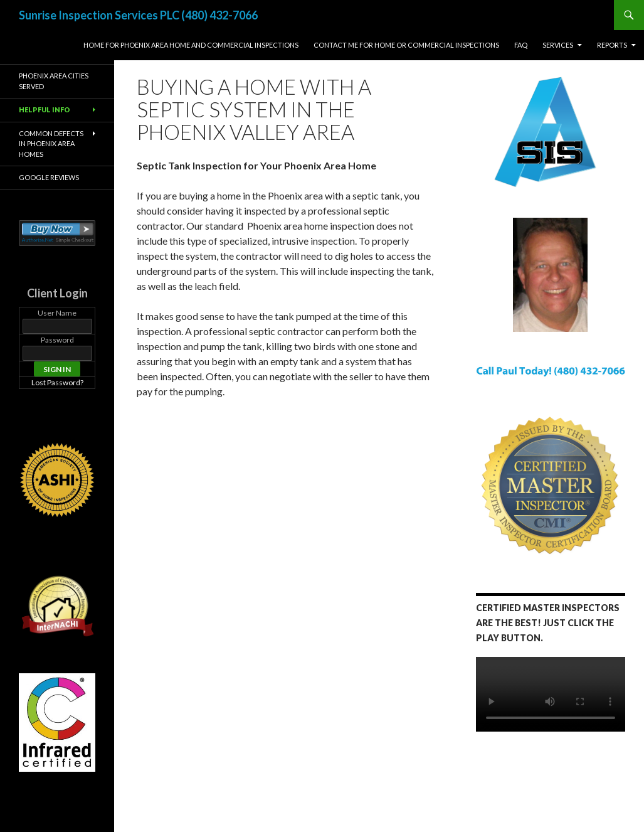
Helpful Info (45, 109)
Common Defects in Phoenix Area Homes (51, 144)
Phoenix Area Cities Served (54, 81)
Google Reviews (49, 177)
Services (558, 45)
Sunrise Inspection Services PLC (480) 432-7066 (138, 15)
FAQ (521, 45)
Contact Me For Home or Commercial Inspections (406, 45)
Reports (612, 45)
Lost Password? (57, 382)
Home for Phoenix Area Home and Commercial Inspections (191, 45)
